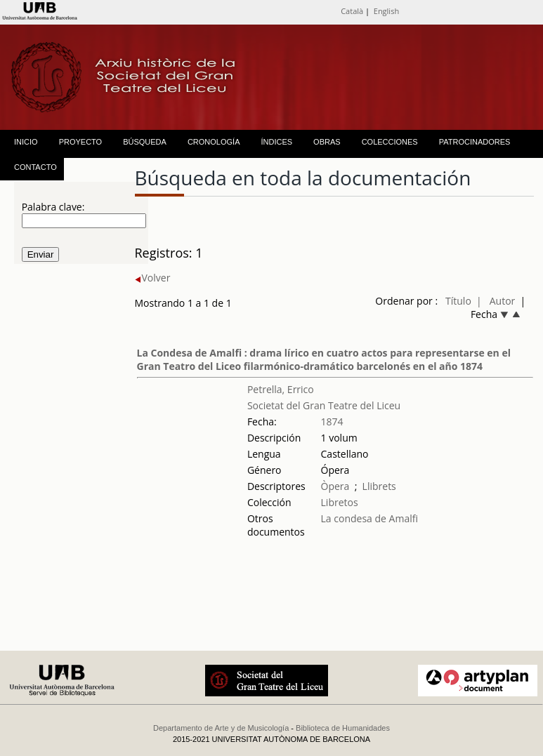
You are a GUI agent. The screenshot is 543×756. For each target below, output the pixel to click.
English (386, 11)
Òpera (335, 486)
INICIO (26, 142)
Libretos (340, 502)
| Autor (496, 301)
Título (458, 301)
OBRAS (327, 142)
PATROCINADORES (475, 142)
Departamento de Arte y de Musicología (221, 728)
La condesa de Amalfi (369, 518)
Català (352, 11)
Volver (153, 278)
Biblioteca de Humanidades (343, 728)
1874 (332, 422)
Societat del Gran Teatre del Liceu (324, 405)
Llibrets (379, 486)
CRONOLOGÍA (214, 142)
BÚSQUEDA (145, 142)
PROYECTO (81, 142)
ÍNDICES (276, 142)
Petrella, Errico (281, 389)
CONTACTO (35, 167)
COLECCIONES (390, 142)
